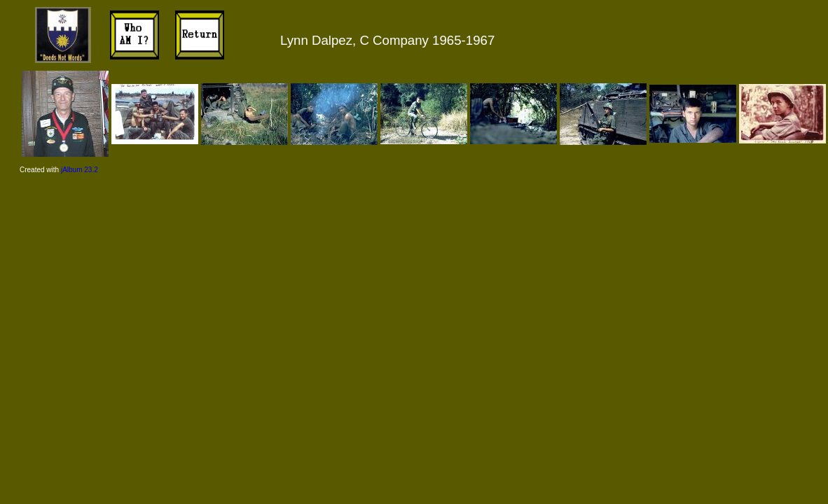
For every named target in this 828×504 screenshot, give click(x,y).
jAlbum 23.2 (80, 170)
